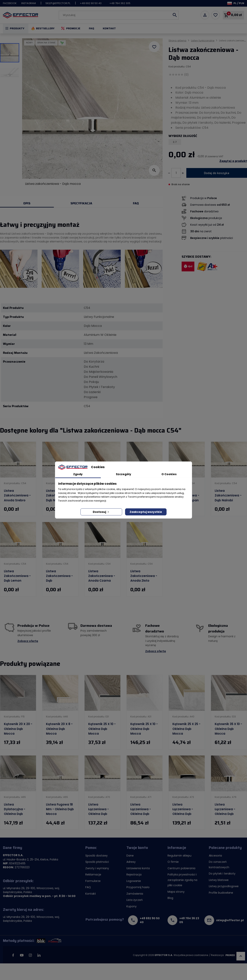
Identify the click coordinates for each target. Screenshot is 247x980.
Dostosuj (101, 512)
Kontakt (109, 28)
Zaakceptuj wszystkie (146, 512)
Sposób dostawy (96, 856)
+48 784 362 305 (120, 3)
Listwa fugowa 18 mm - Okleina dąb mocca (60, 809)
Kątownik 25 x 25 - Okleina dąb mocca (186, 729)
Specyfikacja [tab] (81, 203)
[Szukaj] (119, 15)
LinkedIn (39, 955)
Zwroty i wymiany (97, 868)
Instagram (29, 3)
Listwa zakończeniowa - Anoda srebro (17, 495)
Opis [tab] (27, 203)
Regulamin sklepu (179, 856)
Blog (170, 898)
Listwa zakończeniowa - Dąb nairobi (228, 495)
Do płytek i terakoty (222, 874)
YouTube (22, 955)
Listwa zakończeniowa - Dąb (59, 576)
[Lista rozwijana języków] (236, 3)
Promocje (73, 28)
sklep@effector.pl (58, 3)
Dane (130, 856)
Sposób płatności (97, 862)
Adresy (131, 862)
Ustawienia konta (138, 868)
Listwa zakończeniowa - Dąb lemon (17, 576)
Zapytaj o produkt (233, 161)
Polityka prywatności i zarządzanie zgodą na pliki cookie (182, 880)
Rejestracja (134, 874)
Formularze (93, 881)
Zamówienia (135, 894)
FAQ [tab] (136, 203)
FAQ (91, 28)
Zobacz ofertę (28, 641)
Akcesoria (215, 856)
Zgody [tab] (78, 474)
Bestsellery (45, 28)
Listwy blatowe (219, 880)
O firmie (173, 862)
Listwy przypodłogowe (224, 886)
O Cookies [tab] (169, 474)
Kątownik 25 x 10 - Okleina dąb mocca (102, 729)
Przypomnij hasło (138, 887)
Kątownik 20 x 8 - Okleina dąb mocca (59, 729)
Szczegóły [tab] (123, 474)
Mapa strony (176, 892)
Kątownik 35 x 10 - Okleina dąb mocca (228, 729)
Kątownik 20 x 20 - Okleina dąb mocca (18, 729)
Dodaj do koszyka (217, 173)
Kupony (132, 906)
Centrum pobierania (181, 868)
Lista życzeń (135, 900)
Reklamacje (93, 874)
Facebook (10, 3)
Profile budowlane (221, 893)
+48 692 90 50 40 (91, 3)
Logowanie (134, 881)
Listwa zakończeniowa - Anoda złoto (144, 576)
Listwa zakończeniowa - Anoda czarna (102, 576)
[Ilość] (176, 173)
